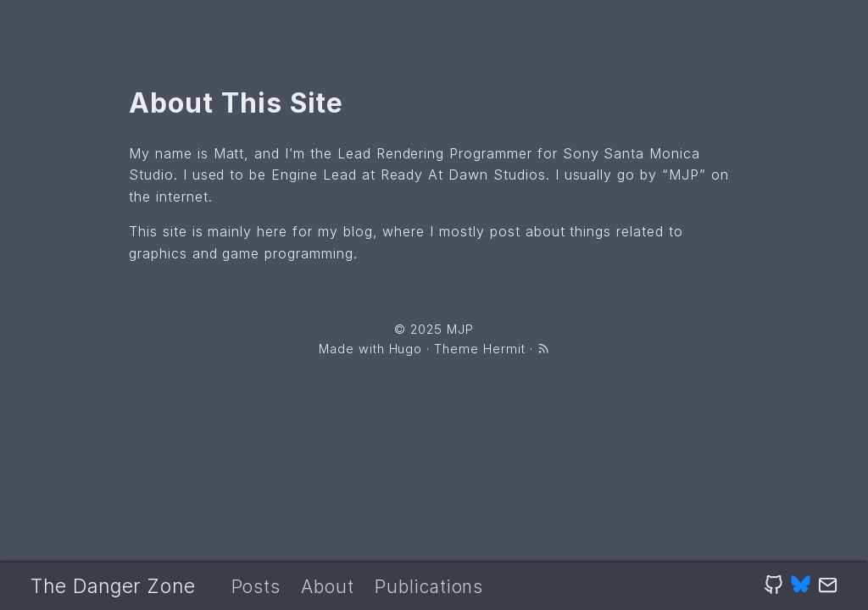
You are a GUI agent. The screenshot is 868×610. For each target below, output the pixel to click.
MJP (460, 329)
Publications (429, 587)
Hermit (504, 349)
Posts (256, 587)
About (328, 587)
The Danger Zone (113, 586)
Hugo (406, 349)
